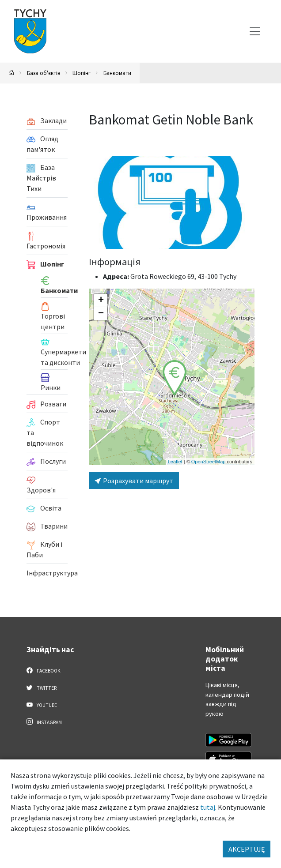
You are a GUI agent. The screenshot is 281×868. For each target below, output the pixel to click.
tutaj (208, 807)
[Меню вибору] (255, 31)
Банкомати (117, 73)
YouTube (42, 705)
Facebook (44, 670)
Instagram (44, 722)
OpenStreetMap (209, 462)
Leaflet (175, 462)
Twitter (42, 688)
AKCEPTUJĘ (247, 849)
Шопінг (82, 73)
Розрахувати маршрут (134, 481)
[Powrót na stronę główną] (11, 73)
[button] (175, 378)
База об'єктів (44, 73)
